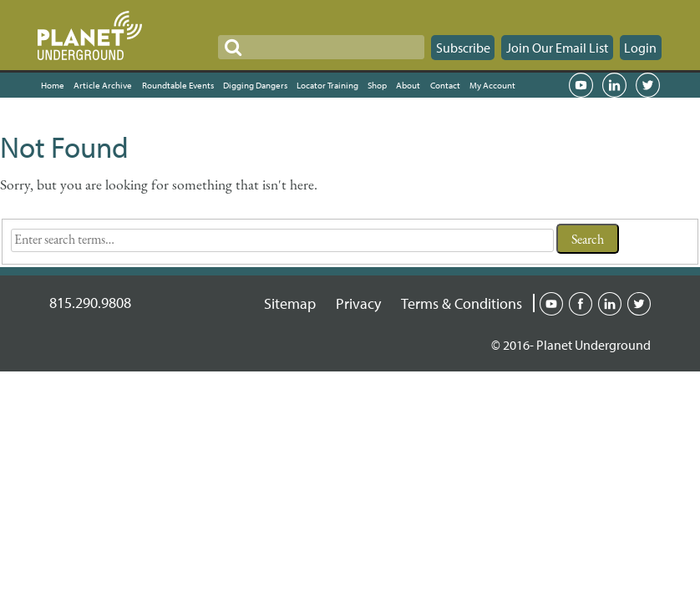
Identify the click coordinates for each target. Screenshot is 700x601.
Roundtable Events (178, 85)
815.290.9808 (90, 303)
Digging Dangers (255, 85)
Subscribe (463, 48)
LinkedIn (614, 85)
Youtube (551, 302)
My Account (492, 85)
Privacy (358, 303)
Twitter (647, 85)
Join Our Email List (557, 48)
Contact (445, 85)
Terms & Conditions (462, 303)
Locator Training (327, 85)
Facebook (581, 302)
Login (640, 48)
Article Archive (103, 85)
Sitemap (290, 303)
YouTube (581, 85)
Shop (377, 85)
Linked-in (610, 302)
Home (53, 85)
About (408, 85)
